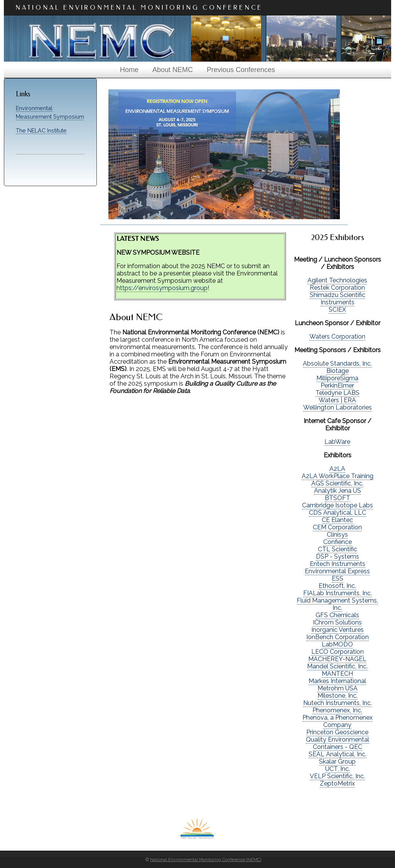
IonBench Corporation (338, 637)
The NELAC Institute (41, 130)
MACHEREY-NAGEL (337, 659)
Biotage (338, 371)
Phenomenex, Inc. (337, 710)
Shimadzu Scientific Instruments (338, 299)
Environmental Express (337, 571)
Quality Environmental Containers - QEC (338, 743)
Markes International (337, 681)
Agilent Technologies (337, 280)
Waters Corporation (337, 337)
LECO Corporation (338, 652)
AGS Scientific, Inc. (337, 483)
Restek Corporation (337, 288)
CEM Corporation (337, 527)
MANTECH (337, 674)
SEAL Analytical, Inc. (338, 754)
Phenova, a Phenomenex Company (338, 721)
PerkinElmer (337, 385)
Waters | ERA (337, 400)
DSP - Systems (338, 557)
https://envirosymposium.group (162, 288)
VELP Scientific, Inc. (337, 776)
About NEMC (173, 70)
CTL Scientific (338, 549)
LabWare (337, 442)
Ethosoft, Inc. (337, 586)
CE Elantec (337, 520)
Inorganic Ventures (338, 630)
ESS (338, 578)
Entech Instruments (338, 564)
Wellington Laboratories (338, 407)
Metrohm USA (338, 688)
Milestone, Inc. (338, 696)
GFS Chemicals (337, 615)
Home (129, 70)
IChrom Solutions (337, 622)
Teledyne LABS (338, 393)
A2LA (337, 469)
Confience (338, 542)
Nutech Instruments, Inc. (338, 703)
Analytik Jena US (338, 491)
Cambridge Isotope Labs (338, 505)
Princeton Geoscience (337, 732)
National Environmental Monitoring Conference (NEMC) (206, 860)
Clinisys (337, 535)
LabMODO (337, 644)
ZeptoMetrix (337, 783)
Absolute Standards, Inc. (337, 363)
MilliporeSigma (337, 378)
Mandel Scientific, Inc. (337, 666)
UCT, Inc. (338, 769)
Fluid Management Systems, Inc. (337, 604)
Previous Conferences (241, 70)
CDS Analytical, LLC (338, 513)
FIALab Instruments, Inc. (338, 593)
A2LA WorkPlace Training (338, 476)
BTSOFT (338, 498)
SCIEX (337, 310)
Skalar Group (337, 761)
